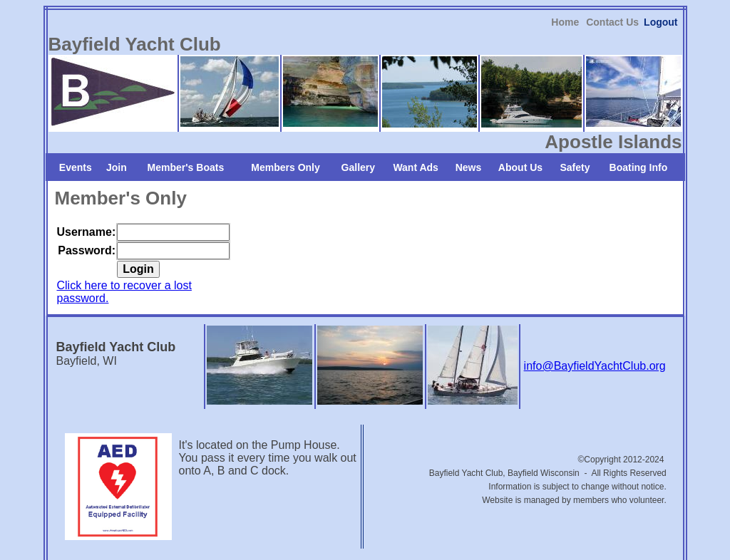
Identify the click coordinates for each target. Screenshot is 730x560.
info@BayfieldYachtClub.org (595, 331)
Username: (87, 196)
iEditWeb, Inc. (423, 547)
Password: (87, 215)
